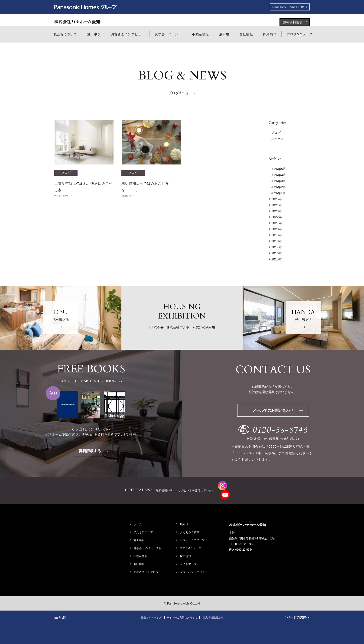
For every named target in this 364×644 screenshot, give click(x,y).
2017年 (275, 248)
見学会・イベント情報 (148, 540)
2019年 (275, 236)
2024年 (275, 206)
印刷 (62, 609)
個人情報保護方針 (216, 609)
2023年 (275, 212)
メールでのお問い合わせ (280, 411)
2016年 (275, 254)
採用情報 (186, 548)
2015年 (275, 260)
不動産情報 (141, 548)
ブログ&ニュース (191, 540)
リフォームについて (193, 532)
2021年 (275, 223)
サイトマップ (189, 555)
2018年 (275, 242)
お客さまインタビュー (148, 564)
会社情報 (140, 555)
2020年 (275, 230)
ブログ (276, 133)
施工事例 (140, 532)
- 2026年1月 (277, 194)
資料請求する (95, 451)
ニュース (277, 139)
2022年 (275, 218)
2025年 (275, 200)
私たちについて (144, 524)
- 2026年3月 (277, 181)
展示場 (185, 516)
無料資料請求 (293, 23)
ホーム (138, 516)
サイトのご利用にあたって (182, 609)
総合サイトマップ (148, 609)
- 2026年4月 (277, 175)
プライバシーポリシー (194, 564)
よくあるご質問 (190, 524)
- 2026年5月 (277, 169)
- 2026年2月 (277, 187)
